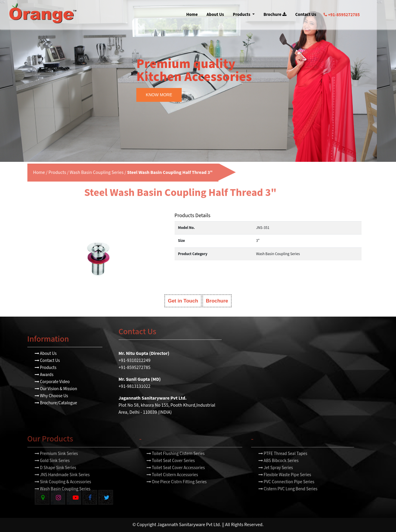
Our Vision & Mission (56, 389)
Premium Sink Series (56, 464)
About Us (215, 15)
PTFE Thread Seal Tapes (283, 464)
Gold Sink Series (52, 471)
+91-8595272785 (342, 15)
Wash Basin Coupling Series (86, 173)
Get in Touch (183, 301)
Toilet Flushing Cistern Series (176, 464)
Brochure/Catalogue (56, 403)
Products (242, 15)
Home (192, 15)
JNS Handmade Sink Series (62, 485)
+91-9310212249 (135, 361)
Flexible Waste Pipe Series (285, 485)
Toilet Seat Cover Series (171, 471)
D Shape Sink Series (55, 478)
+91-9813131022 (135, 386)
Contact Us (306, 15)
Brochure (275, 15)
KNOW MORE (159, 95)
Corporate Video (52, 382)
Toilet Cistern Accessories (172, 485)
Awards (44, 375)
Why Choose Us (52, 396)
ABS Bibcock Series (279, 471)
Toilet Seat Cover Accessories (176, 478)
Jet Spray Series (276, 478)
